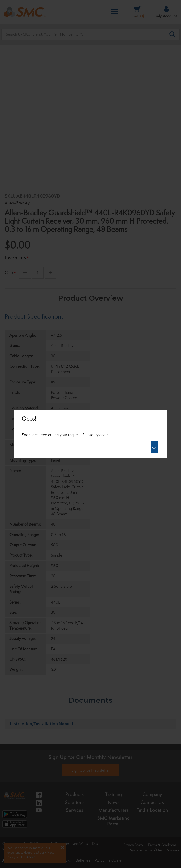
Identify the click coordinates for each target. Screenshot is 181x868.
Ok (155, 447)
